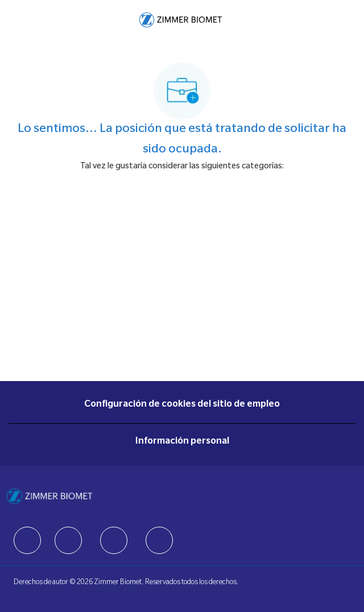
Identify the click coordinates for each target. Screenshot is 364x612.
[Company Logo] (181, 20)
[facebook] (27, 540)
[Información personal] (182, 442)
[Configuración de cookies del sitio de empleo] (182, 405)
